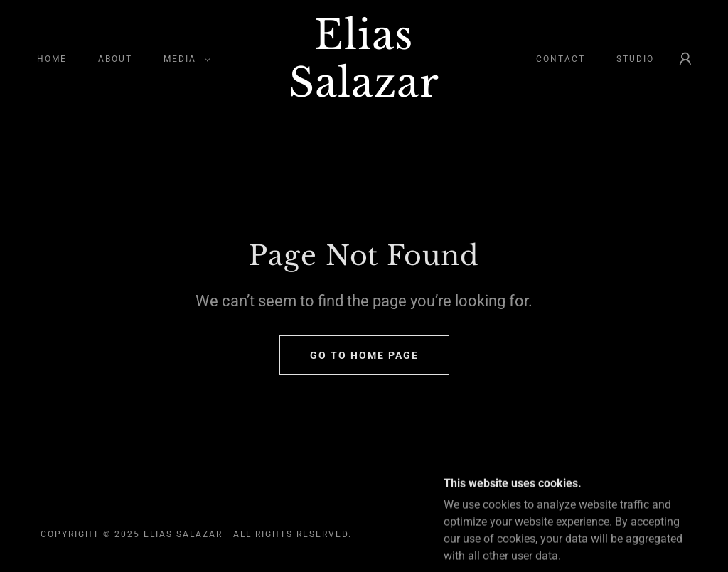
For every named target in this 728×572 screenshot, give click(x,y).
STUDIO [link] (635, 59)
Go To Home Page (364, 355)
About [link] (115, 59)
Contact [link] (561, 59)
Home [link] (52, 59)
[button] (184, 59)
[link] (364, 93)
